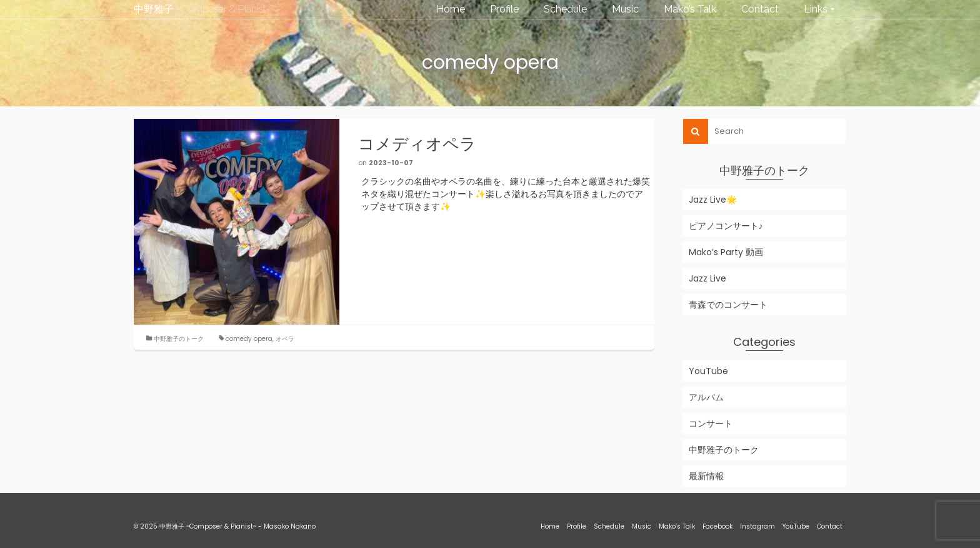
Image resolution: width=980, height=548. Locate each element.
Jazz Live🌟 (713, 200)
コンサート (711, 424)
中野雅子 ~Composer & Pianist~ (202, 9)
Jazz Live (707, 278)
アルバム (706, 397)
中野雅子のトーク (179, 339)
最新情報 (706, 476)
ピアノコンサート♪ (726, 226)
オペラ (285, 339)
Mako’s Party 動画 (726, 252)
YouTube (708, 371)
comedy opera (249, 339)
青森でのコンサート (728, 305)
